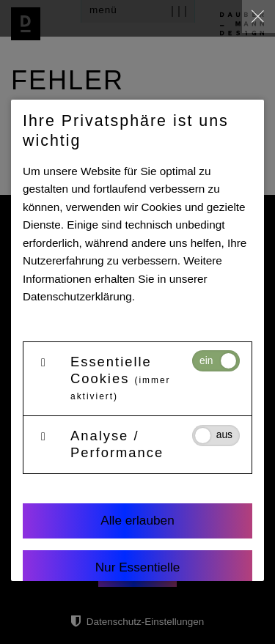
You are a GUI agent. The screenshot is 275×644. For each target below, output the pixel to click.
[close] (258, 16)
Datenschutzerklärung (77, 296)
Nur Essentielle (138, 567)
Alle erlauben (137, 520)
